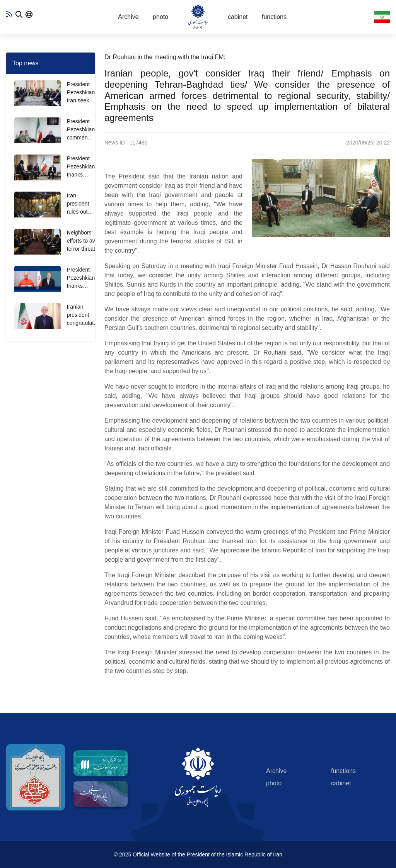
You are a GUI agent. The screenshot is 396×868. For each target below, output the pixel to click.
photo (160, 17)
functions (274, 17)
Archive (128, 17)
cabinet (238, 17)
